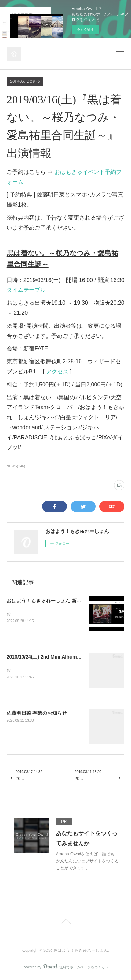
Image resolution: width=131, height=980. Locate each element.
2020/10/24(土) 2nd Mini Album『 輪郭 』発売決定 (63, 658)
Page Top (65, 924)
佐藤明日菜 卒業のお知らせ (37, 714)
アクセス (57, 372)
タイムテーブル (26, 290)
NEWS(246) (16, 466)
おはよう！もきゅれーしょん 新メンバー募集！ (59, 601)
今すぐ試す (85, 29)
